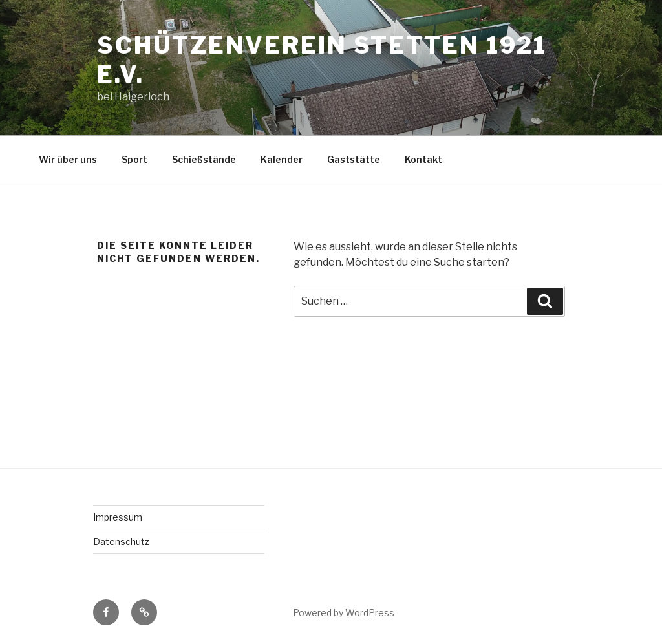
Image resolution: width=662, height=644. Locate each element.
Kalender (282, 159)
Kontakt (423, 159)
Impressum (118, 517)
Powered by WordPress (344, 613)
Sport (134, 159)
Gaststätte (354, 159)
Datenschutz (121, 542)
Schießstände (204, 159)
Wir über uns (68, 159)
